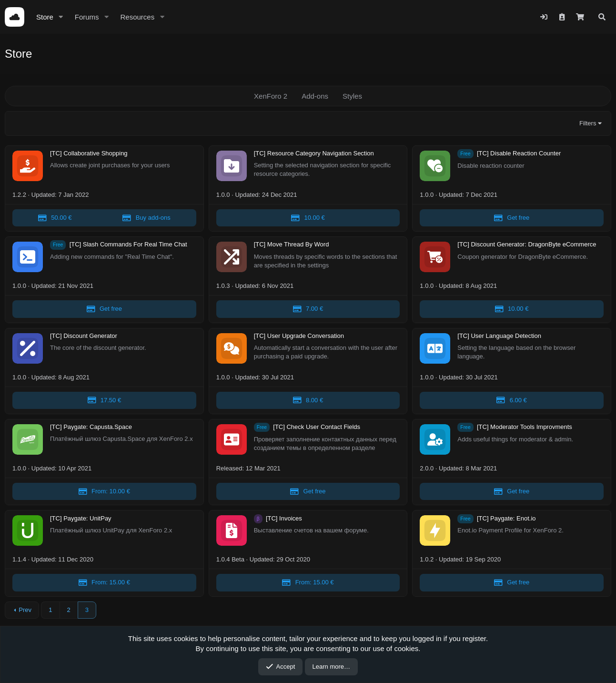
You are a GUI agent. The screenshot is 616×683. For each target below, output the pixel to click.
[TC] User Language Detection (499, 336)
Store (45, 17)
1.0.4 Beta (230, 559)
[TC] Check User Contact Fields (317, 427)
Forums (87, 17)
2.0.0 (427, 468)
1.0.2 (427, 559)
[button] (61, 17)
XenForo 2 (271, 96)
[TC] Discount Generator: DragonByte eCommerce (527, 245)
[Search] (602, 17)
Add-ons (315, 96)
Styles (352, 96)
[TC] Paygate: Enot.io (506, 518)
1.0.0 (223, 195)
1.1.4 (19, 559)
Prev (25, 610)
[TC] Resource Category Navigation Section (314, 154)
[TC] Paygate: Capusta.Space (91, 427)
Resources (137, 17)
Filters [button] (588, 123)
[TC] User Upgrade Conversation (299, 336)
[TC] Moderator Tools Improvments (525, 427)
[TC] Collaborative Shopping (89, 154)
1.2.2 (19, 195)
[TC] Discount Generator (84, 336)
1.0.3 (223, 286)
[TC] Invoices (284, 518)
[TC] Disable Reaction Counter (519, 154)
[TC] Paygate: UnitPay (81, 518)
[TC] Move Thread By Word (292, 245)
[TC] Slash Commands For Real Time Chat (128, 245)
